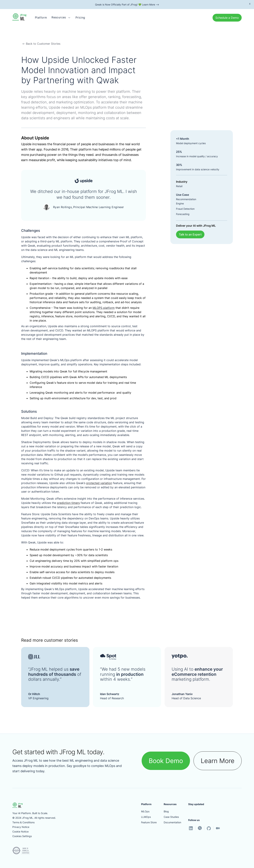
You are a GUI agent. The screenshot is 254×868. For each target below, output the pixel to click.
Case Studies (171, 817)
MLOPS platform (104, 308)
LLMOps (146, 817)
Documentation (172, 822)
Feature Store (149, 822)
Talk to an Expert (190, 234)
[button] (61, 17)
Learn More (218, 761)
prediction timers (68, 503)
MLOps (145, 811)
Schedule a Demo (227, 18)
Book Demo (166, 761)
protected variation (99, 483)
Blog (166, 811)
